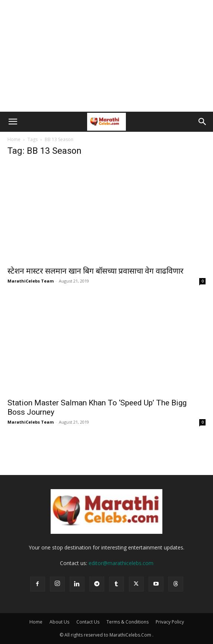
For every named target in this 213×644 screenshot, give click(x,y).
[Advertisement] (106, 56)
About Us (59, 622)
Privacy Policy (170, 622)
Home (14, 139)
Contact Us (88, 622)
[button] (13, 122)
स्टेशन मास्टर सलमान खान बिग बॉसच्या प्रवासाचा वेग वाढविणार (96, 271)
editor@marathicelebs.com (121, 563)
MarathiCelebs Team (31, 281)
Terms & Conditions (128, 622)
